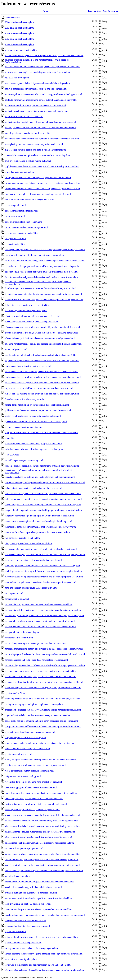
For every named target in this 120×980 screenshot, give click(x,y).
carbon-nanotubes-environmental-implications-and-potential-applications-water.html (42, 189)
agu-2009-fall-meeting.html (17, 78)
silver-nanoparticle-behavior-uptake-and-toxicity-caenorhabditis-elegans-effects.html (42, 826)
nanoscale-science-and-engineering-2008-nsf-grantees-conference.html (36, 660)
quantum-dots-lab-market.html (18, 754)
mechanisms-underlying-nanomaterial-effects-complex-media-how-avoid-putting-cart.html (45, 555)
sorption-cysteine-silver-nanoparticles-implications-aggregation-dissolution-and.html (42, 854)
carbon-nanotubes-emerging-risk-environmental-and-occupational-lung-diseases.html (43, 183)
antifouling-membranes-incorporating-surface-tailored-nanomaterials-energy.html (41, 100)
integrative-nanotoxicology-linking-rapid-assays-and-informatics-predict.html (39, 516)
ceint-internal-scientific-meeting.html (21, 211)
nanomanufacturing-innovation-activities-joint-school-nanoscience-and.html (39, 604)
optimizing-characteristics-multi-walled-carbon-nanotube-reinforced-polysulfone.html (43, 699)
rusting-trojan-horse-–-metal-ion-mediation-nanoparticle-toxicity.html (36, 804)
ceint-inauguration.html (15, 205)
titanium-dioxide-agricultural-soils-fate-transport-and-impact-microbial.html (39, 909)
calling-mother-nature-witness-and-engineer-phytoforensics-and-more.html (38, 177)
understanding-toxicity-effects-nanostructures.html (27, 926)
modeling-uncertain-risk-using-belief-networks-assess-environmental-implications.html (44, 571)
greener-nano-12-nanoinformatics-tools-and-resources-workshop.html (36, 421)
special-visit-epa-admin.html (18, 876)
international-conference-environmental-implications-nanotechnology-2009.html (41, 527)
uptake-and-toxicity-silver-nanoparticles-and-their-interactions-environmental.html (42, 937)
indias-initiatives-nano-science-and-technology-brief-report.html (33, 488)
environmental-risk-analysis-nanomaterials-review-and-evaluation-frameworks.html (42, 383)
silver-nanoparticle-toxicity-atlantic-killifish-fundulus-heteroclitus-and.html (38, 837)
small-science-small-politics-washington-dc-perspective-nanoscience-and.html (40, 843)
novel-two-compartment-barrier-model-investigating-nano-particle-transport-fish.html (43, 688)
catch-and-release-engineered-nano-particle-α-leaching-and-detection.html (38, 194)
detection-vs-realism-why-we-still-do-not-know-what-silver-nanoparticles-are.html (42, 277)
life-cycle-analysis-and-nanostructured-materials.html (29, 543)
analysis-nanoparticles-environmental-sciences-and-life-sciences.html (36, 89)
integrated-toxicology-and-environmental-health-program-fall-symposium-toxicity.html (44, 510)
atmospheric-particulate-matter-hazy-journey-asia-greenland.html (34, 144)
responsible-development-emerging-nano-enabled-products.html (33, 782)
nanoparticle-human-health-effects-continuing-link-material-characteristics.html (40, 627)
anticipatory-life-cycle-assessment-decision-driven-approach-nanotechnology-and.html (43, 94)
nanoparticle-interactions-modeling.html (23, 632)
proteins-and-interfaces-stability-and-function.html (27, 749)
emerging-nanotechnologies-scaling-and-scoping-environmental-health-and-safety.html (43, 344)
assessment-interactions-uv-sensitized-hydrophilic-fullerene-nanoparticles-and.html (42, 139)
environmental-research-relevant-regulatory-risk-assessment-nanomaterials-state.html (43, 377)
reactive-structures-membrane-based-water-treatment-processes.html (35, 765)
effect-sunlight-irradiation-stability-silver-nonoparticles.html (32, 322)
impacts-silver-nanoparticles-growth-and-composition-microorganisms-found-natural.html (45, 482)
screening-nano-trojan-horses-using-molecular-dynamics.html (32, 810)
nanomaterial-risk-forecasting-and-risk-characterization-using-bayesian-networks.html (43, 610)
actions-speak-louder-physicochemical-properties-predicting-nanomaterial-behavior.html (44, 56)
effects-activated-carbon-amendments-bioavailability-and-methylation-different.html (42, 327)
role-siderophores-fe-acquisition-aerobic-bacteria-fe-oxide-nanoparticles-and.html (41, 793)
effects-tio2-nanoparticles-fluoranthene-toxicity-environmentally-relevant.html (40, 338)
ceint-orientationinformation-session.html (23, 222)
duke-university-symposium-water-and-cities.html (27, 305)
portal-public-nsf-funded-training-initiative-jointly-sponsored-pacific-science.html (41, 721)
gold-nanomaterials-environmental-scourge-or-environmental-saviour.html (38, 410)
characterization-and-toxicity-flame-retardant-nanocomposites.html (35, 255)
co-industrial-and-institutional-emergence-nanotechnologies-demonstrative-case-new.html (45, 261)
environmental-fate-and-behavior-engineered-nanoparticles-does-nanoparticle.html (42, 372)
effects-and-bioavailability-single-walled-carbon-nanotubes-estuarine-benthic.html (41, 333)
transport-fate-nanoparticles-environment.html (25, 920)
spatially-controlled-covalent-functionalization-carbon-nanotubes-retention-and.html (42, 865)
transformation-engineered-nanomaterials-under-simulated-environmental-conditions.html (45, 915)
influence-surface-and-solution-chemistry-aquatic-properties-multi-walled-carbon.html (43, 499)
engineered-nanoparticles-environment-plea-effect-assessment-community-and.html (42, 360)
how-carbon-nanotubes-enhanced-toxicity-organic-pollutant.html (34, 444)
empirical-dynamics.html (16, 349)
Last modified (95, 11)
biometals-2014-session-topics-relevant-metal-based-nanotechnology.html (38, 155)
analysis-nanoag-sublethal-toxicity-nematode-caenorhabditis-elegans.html (38, 83)
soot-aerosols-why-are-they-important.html (24, 848)
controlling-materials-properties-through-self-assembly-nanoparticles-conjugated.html (43, 266)
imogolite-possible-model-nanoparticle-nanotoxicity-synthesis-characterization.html (42, 466)
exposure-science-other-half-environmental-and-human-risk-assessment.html (39, 388)
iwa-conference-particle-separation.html (23, 538)
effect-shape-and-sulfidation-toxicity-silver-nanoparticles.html (32, 316)
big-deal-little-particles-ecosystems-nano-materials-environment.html (36, 150)
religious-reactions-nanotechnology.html (23, 776)
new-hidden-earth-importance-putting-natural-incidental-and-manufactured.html (40, 677)
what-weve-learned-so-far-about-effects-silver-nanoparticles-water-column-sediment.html (45, 970)
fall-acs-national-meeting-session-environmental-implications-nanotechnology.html (42, 394)
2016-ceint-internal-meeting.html (20, 33)
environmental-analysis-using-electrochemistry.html (28, 366)
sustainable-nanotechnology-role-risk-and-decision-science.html (33, 887)
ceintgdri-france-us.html (16, 238)
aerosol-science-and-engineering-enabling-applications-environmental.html (38, 72)
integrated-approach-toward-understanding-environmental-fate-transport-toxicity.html (43, 505)
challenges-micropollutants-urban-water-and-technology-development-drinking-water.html (45, 250)
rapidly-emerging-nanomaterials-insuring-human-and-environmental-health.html (41, 760)
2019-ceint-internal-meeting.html (20, 44)
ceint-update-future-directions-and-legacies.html (26, 227)
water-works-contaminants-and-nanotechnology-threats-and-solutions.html (38, 965)
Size (105, 11)
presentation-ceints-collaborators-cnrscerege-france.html (30, 732)
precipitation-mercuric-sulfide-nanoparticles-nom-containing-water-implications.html (43, 726)
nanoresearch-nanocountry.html (19, 638)
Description (113, 11)
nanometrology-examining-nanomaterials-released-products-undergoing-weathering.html (44, 616)
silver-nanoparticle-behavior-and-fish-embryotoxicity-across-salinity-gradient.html (42, 821)
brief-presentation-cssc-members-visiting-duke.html (28, 161)
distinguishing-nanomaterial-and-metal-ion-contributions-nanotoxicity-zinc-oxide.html (43, 294)
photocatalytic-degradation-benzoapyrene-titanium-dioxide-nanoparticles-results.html (43, 710)
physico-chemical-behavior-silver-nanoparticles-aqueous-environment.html (38, 715)
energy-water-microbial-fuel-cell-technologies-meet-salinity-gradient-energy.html (41, 355)
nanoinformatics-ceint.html (17, 599)
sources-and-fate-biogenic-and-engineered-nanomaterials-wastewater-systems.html (42, 859)
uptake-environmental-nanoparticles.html (23, 943)
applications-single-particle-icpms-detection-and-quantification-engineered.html (40, 122)
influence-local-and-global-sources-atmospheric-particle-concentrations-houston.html (43, 494)
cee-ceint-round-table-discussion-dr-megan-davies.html (29, 200)
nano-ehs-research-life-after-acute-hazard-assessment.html (31, 588)
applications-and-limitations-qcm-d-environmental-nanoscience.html (35, 105)
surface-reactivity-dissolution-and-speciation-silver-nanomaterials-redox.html (39, 882)
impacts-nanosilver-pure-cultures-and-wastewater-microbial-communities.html (40, 477)
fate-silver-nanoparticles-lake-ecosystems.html (26, 399)
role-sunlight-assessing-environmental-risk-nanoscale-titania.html (34, 798)
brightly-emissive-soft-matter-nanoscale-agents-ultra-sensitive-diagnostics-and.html (42, 166)
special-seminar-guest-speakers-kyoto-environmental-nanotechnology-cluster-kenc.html (44, 871)
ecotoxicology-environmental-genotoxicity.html (26, 311)
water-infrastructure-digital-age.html (21, 959)
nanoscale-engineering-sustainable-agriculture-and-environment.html (36, 643)
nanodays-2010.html (14, 593)
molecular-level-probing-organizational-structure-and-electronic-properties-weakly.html (44, 577)
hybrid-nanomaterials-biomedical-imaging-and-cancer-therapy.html (35, 449)
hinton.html (10, 438)
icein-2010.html (12, 455)
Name (46, 11)
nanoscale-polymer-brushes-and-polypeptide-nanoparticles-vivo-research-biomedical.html (45, 654)
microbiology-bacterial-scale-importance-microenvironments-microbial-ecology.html (43, 566)
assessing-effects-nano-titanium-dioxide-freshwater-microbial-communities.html (41, 128)
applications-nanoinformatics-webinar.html (24, 117)
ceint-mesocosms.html (15, 216)
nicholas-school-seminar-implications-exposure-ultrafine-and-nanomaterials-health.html (44, 682)
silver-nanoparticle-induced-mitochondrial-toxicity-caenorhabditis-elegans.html (40, 832)
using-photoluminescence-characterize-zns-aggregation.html (32, 948)
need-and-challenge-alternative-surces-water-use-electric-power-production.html (41, 671)
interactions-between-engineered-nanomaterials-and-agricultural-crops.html (38, 521)
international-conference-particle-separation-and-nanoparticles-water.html (38, 532)
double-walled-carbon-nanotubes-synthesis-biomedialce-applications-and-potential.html (44, 299)
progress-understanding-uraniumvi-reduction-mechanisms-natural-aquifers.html (40, 743)
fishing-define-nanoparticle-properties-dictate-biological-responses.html (37, 405)
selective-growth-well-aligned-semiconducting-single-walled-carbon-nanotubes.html (42, 815)
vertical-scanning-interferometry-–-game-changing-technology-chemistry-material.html (44, 954)
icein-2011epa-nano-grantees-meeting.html (24, 460)
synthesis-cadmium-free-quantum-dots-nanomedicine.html (31, 893)
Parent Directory (12, 18)
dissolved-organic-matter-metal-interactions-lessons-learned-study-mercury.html (40, 288)
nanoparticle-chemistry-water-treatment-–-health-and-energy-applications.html (40, 621)
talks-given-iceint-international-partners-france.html (28, 904)
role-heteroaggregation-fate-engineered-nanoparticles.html (31, 787)
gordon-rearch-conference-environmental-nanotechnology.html (33, 416)
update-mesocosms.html (16, 932)
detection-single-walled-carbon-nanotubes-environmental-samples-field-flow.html (41, 272)
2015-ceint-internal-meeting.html (20, 28)
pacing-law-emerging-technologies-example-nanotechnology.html (34, 704)
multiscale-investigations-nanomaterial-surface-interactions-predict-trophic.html (40, 582)
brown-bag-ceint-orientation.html (20, 172)
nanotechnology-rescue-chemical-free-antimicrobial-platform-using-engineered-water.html (45, 665)
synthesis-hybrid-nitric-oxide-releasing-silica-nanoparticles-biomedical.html (39, 898)
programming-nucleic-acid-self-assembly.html (25, 737)
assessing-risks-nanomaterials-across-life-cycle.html (28, 133)
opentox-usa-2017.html (15, 693)
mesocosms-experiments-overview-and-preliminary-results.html (33, 560)
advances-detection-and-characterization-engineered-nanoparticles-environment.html (42, 67)
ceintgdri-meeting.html (15, 244)
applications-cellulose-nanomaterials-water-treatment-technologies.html (37, 111)
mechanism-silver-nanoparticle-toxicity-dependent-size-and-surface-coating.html (41, 549)
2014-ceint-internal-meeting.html (20, 22)
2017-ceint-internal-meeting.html (20, 39)
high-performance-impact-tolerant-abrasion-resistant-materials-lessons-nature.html (42, 433)
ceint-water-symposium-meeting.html (22, 233)
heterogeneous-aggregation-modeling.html (24, 427)
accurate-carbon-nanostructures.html (21, 50)
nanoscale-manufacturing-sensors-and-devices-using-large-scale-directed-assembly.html (44, 649)
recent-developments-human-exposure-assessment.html (29, 771)
